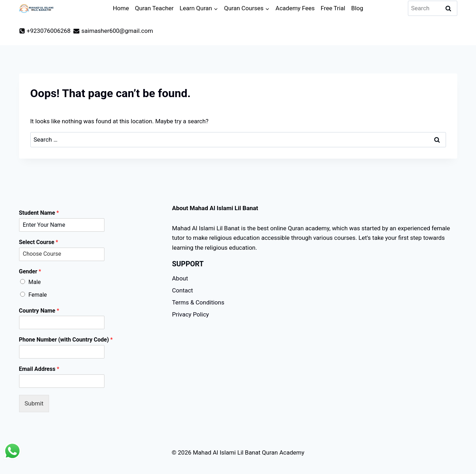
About (180, 278)
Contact (183, 290)
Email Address (39, 369)
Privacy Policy (191, 314)
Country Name (39, 311)
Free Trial (333, 8)
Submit (34, 403)
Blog (357, 8)
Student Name (39, 213)
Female (38, 295)
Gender (30, 271)
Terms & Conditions (198, 302)
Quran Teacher (154, 8)
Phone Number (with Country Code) (66, 340)
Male (35, 282)
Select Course (39, 242)
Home (121, 8)
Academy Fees (295, 8)
